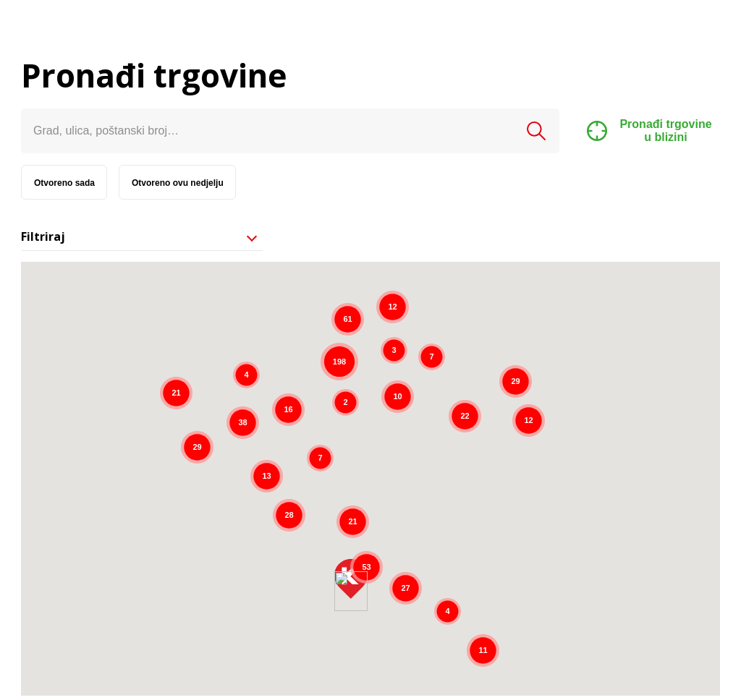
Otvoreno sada (64, 183)
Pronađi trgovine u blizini (649, 131)
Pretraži (536, 131)
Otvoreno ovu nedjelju (178, 183)
